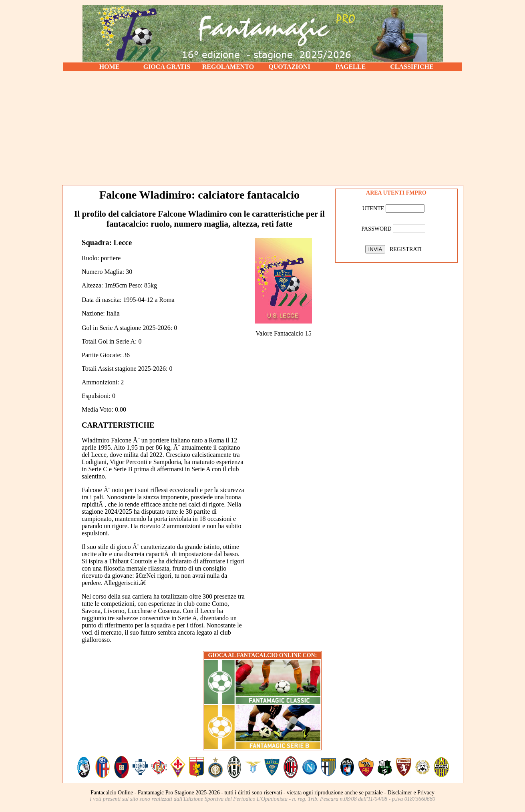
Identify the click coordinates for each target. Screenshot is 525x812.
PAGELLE (351, 67)
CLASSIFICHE (412, 67)
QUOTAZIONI (289, 67)
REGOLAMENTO (228, 67)
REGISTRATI (406, 249)
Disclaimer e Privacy (411, 793)
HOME (110, 67)
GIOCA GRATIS (167, 67)
